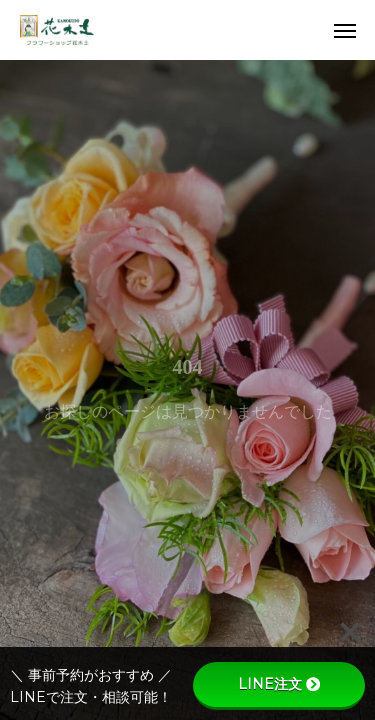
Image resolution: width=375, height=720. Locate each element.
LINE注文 (279, 684)
